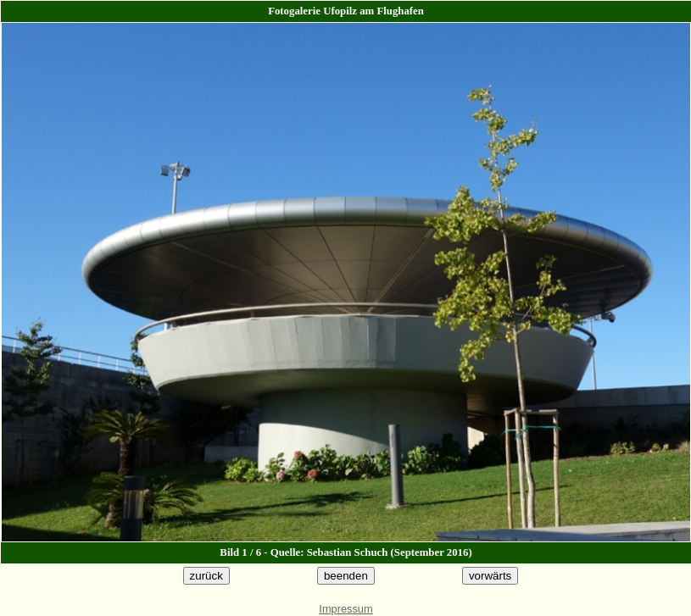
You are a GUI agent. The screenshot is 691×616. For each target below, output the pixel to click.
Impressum (345, 609)
